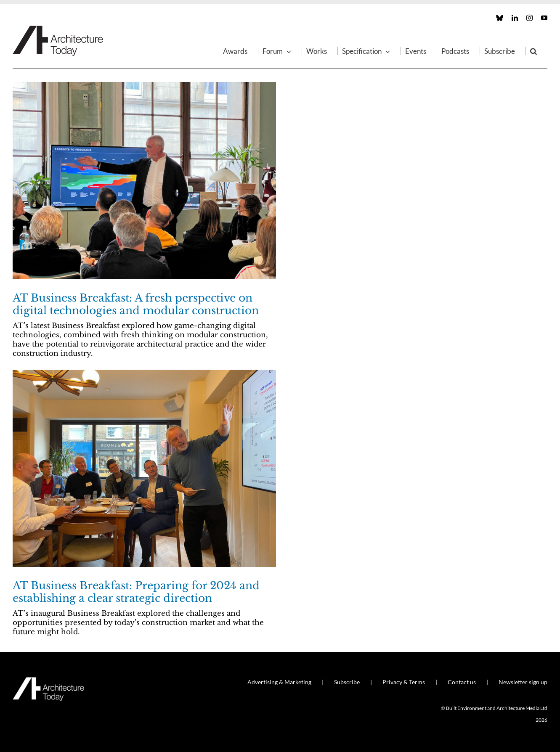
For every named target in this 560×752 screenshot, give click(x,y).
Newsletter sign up (523, 682)
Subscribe (347, 682)
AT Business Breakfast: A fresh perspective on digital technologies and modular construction (136, 304)
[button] (533, 51)
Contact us (462, 682)
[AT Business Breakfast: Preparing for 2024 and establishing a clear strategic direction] (144, 468)
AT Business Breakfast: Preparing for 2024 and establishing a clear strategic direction (136, 592)
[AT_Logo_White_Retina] (48, 681)
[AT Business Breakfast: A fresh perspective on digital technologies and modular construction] (144, 181)
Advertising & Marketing (279, 682)
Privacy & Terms (404, 682)
